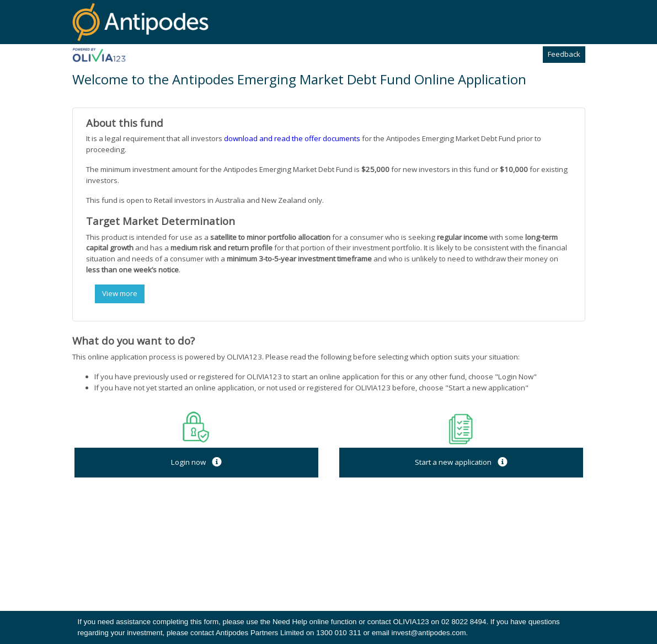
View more (120, 293)
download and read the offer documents (292, 138)
